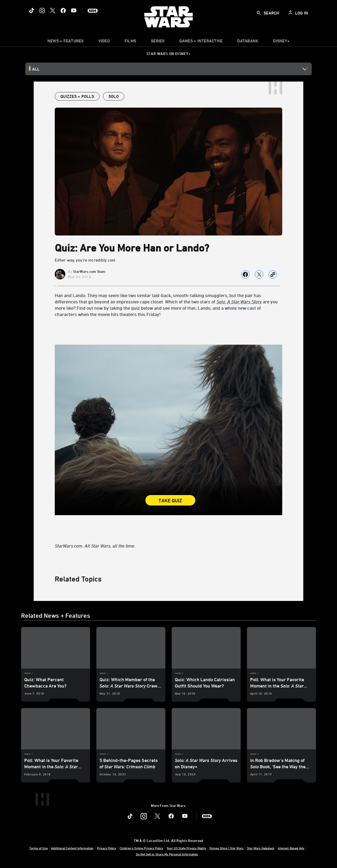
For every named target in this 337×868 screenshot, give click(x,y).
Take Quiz (170, 500)
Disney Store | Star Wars (227, 848)
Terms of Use (38, 848)
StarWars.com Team (89, 271)
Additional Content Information (72, 848)
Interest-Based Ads (291, 848)
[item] (66, 42)
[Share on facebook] (245, 274)
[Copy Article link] (273, 274)
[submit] (259, 13)
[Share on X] (259, 274)
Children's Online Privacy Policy (141, 848)
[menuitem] (104, 42)
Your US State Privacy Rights (186, 848)
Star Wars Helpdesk (261, 848)
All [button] (36, 69)
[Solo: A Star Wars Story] (239, 302)
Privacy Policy (106, 848)
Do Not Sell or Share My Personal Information (167, 854)
